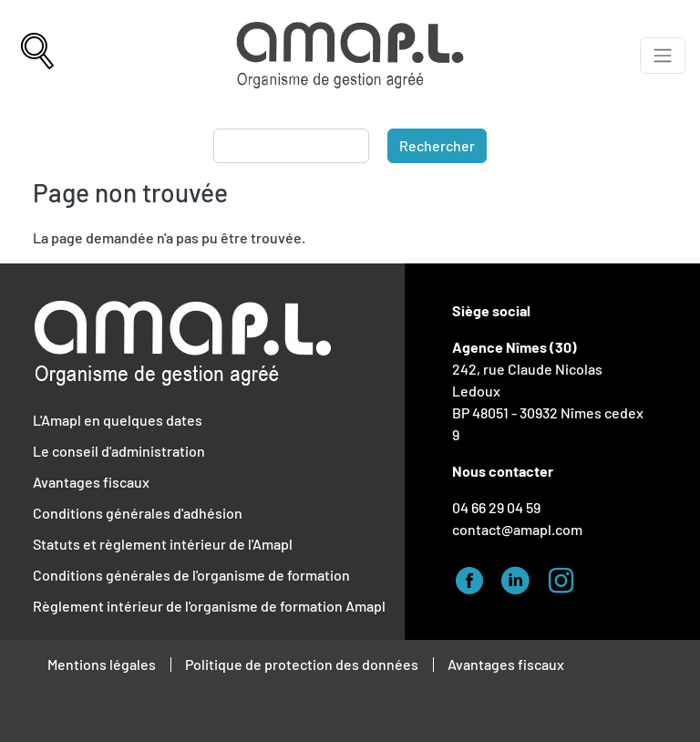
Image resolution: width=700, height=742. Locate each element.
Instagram (566, 578)
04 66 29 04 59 (496, 507)
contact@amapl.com (517, 529)
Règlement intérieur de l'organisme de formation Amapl (209, 606)
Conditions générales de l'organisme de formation (191, 575)
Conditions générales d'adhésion (138, 513)
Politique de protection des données (302, 664)
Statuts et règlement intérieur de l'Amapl (163, 544)
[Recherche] (37, 56)
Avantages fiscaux (91, 482)
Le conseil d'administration (119, 451)
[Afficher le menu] (663, 56)
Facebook (475, 578)
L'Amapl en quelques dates (118, 420)
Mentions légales (102, 664)
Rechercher (437, 145)
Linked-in (520, 578)
